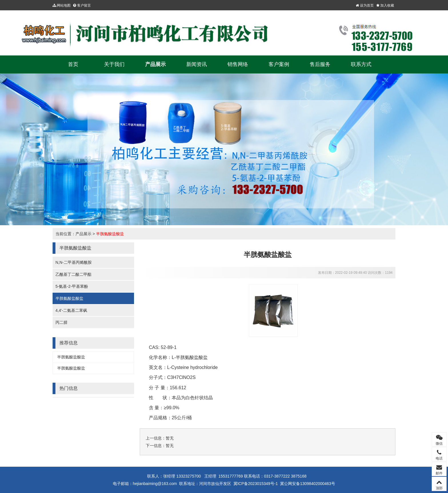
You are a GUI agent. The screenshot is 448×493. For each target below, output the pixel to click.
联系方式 (361, 64)
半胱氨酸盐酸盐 (110, 234)
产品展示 (155, 64)
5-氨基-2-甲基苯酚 (72, 286)
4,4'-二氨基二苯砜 (71, 310)
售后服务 (320, 64)
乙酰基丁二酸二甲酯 (73, 274)
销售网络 (238, 64)
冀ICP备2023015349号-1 (256, 484)
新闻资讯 (197, 64)
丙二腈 (61, 322)
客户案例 (279, 64)
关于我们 (114, 64)
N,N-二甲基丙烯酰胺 (74, 262)
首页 (73, 64)
